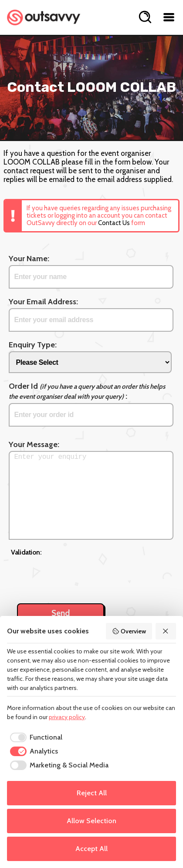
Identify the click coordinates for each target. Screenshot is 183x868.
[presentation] (77, 575)
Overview (129, 631)
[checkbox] (35, 737)
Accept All (91, 849)
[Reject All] (166, 631)
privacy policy (67, 717)
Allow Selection (91, 821)
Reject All (92, 793)
